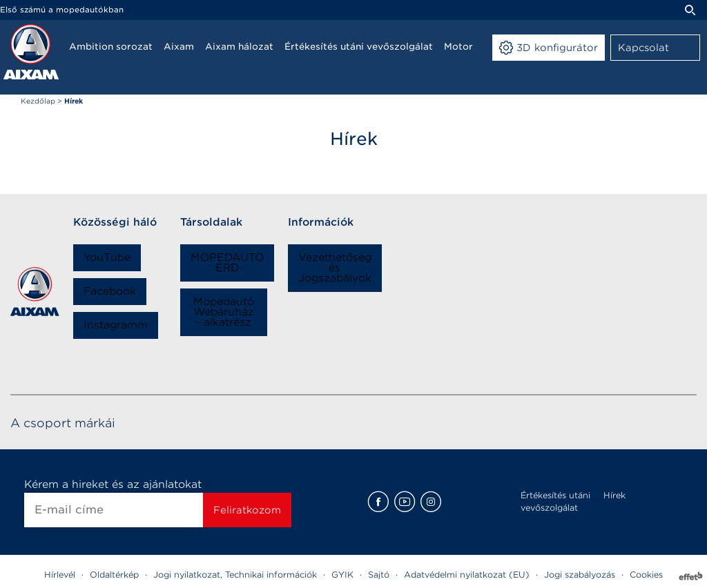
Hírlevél (60, 575)
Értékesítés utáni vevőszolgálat (555, 501)
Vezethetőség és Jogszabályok (335, 268)
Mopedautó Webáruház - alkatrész (224, 312)
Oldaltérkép (114, 575)
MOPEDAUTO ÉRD (227, 263)
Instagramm (116, 325)
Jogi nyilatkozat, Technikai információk (235, 575)
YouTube (107, 257)
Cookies (646, 575)
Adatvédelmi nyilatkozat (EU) (467, 575)
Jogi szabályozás (580, 575)
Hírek (614, 495)
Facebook (110, 291)
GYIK (342, 575)
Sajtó (379, 575)
